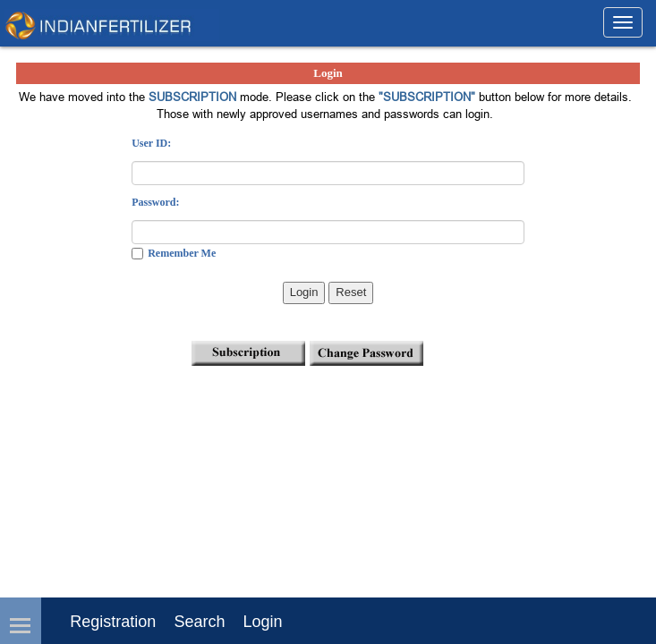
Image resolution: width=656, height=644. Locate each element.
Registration (113, 622)
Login (304, 292)
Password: (155, 202)
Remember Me (182, 253)
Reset (351, 292)
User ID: (151, 143)
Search (199, 622)
